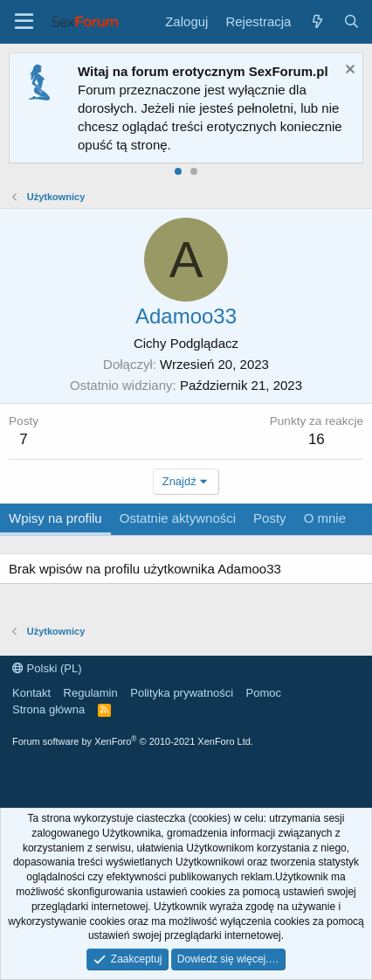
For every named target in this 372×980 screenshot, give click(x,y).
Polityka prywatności (182, 693)
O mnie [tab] (325, 518)
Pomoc (264, 693)
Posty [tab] (270, 518)
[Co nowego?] (317, 21)
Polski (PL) (47, 668)
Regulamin (91, 693)
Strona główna (48, 709)
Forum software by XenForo (133, 741)
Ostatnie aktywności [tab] (178, 518)
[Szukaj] (351, 21)
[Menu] (24, 22)
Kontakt (31, 693)
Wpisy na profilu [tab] (55, 518)
